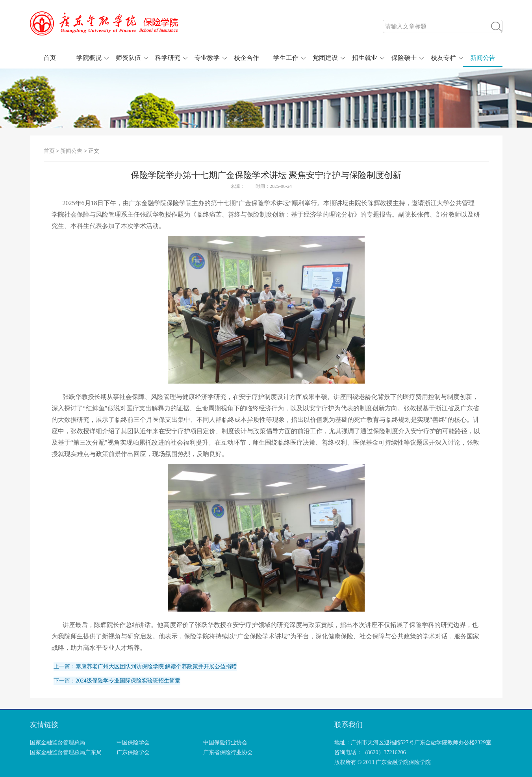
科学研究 (168, 58)
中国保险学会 (133, 743)
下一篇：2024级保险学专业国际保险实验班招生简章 (117, 681)
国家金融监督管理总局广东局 (66, 752)
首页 (50, 58)
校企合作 (247, 58)
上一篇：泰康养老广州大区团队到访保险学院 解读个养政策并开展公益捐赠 (145, 667)
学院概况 (89, 58)
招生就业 (365, 58)
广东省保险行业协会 (228, 752)
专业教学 (207, 58)
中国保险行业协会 (225, 743)
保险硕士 (404, 58)
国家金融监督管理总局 (57, 743)
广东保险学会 (133, 752)
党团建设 (325, 58)
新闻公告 (483, 58)
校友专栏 (443, 58)
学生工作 (286, 58)
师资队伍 (128, 58)
